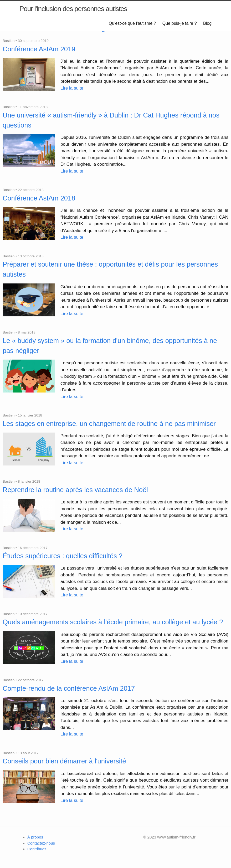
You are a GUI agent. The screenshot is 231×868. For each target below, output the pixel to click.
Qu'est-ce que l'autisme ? (132, 23)
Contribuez (37, 849)
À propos (35, 837)
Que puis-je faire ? (180, 23)
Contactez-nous (41, 843)
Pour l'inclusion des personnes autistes (73, 9)
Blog (207, 23)
